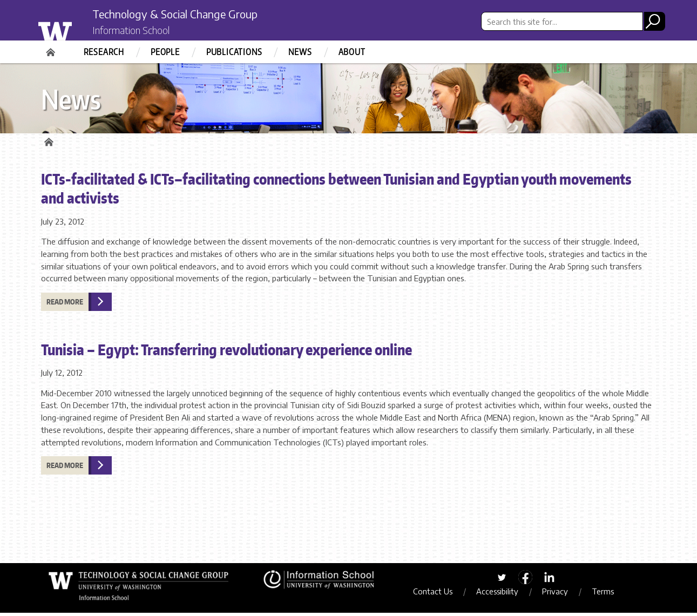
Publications (234, 52)
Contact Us (439, 594)
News (300, 52)
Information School (140, 31)
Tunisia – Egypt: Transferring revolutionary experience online (226, 352)
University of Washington (77, 29)
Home (52, 49)
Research (104, 52)
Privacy (561, 594)
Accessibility (504, 594)
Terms (609, 594)
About (352, 52)
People (165, 52)
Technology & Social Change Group (194, 15)
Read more (65, 304)
